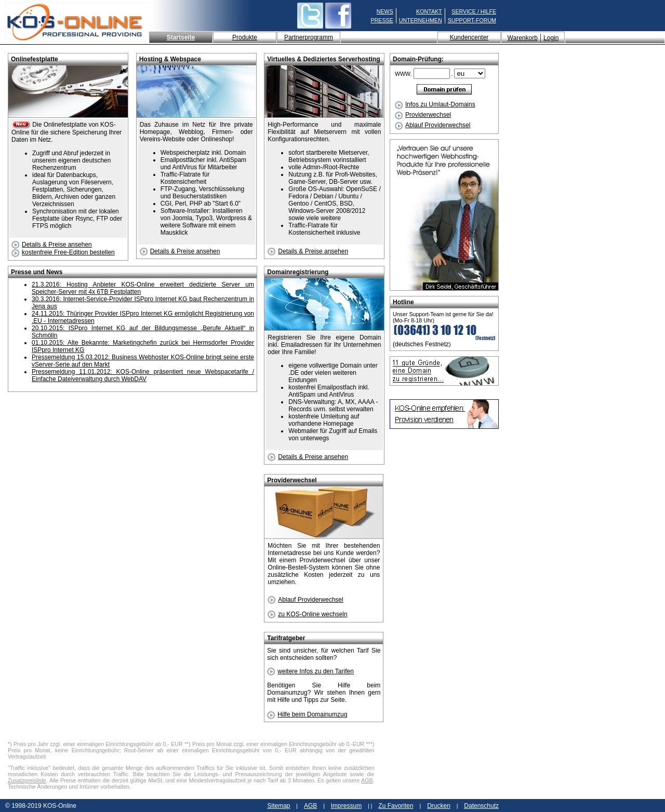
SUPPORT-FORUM (472, 20)
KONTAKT (429, 11)
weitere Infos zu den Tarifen (310, 671)
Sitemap (278, 806)
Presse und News (37, 272)
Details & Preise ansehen (52, 245)
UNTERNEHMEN (421, 20)
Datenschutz (481, 806)
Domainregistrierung (298, 272)
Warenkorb (523, 38)
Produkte (245, 37)
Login (551, 38)
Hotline (403, 302)
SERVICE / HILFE (474, 11)
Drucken (439, 806)
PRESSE (382, 20)
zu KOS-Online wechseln (307, 614)
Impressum (346, 806)
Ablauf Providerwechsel (433, 125)
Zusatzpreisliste (27, 780)
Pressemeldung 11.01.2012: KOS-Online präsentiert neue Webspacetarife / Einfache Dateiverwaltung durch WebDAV (143, 375)
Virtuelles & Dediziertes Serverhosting (323, 59)
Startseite (181, 37)
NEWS (385, 11)
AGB (367, 780)
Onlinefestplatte (35, 59)
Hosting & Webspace (170, 59)
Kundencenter (469, 37)
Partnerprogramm (309, 37)
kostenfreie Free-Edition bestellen (63, 252)
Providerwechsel (423, 115)
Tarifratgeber (286, 638)
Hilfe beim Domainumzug (307, 714)
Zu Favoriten (396, 806)
